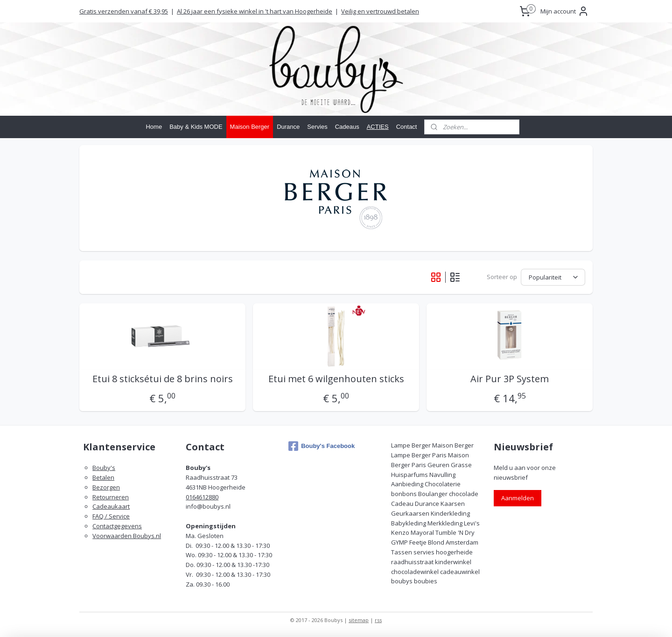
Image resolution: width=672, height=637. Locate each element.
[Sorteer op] (553, 277)
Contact (407, 127)
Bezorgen (106, 487)
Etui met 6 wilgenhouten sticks (336, 379)
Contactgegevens (117, 526)
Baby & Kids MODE (196, 127)
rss (378, 620)
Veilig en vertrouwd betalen (380, 11)
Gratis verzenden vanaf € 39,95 (124, 11)
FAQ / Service (111, 516)
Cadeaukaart (111, 506)
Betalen (103, 477)
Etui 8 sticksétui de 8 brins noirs (162, 379)
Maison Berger (250, 127)
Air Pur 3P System (510, 379)
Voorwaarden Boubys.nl (127, 536)
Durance (288, 127)
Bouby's (104, 468)
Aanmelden (518, 498)
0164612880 (202, 497)
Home (154, 127)
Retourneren (111, 497)
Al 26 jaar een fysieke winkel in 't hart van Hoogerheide (255, 11)
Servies (317, 127)
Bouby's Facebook (322, 446)
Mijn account (565, 11)
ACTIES (378, 127)
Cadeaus (347, 127)
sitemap (359, 620)
